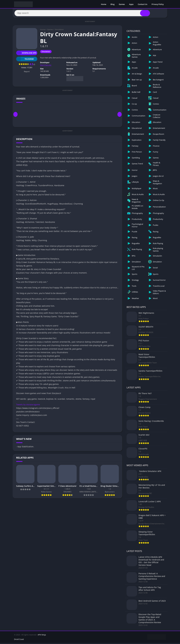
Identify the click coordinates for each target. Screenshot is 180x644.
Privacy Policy (158, 4)
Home (104, 4)
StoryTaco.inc (46, 66)
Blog (112, 4)
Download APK (26, 54)
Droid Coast (19, 640)
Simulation (59, 31)
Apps (131, 4)
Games (122, 4)
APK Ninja (42, 636)
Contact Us (143, 4)
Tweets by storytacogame (28, 406)
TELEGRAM (25, 60)
